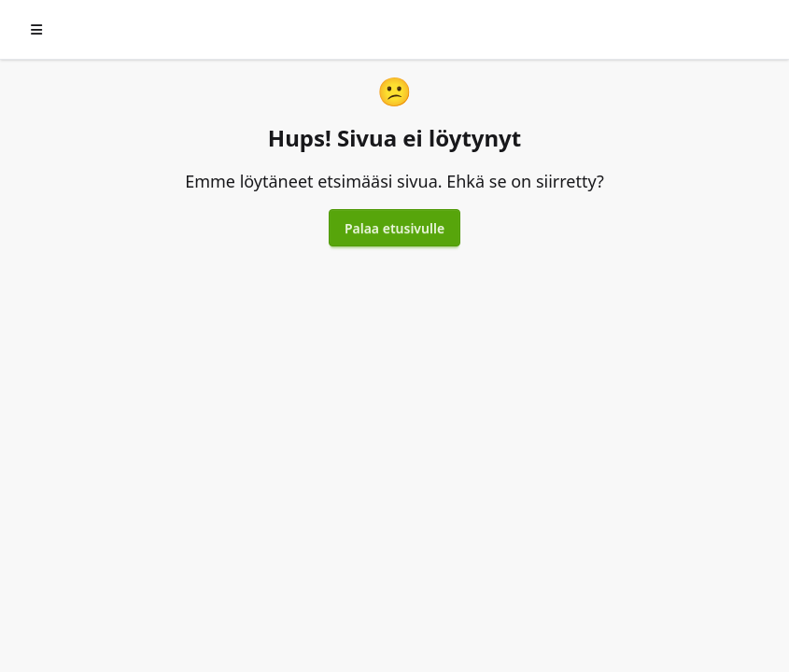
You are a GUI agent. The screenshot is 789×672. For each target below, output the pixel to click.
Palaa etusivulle (394, 228)
